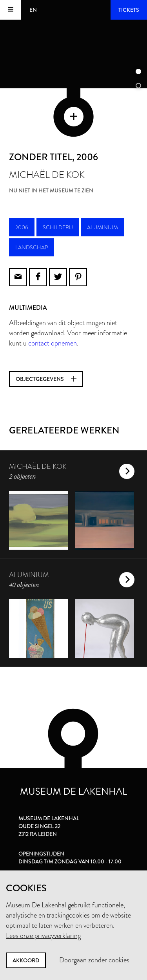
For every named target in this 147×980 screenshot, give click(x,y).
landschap (32, 247)
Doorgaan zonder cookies (94, 960)
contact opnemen (53, 343)
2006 (22, 227)
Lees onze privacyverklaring (43, 936)
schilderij (58, 227)
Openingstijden (41, 854)
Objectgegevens (46, 379)
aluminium (103, 227)
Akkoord (26, 960)
